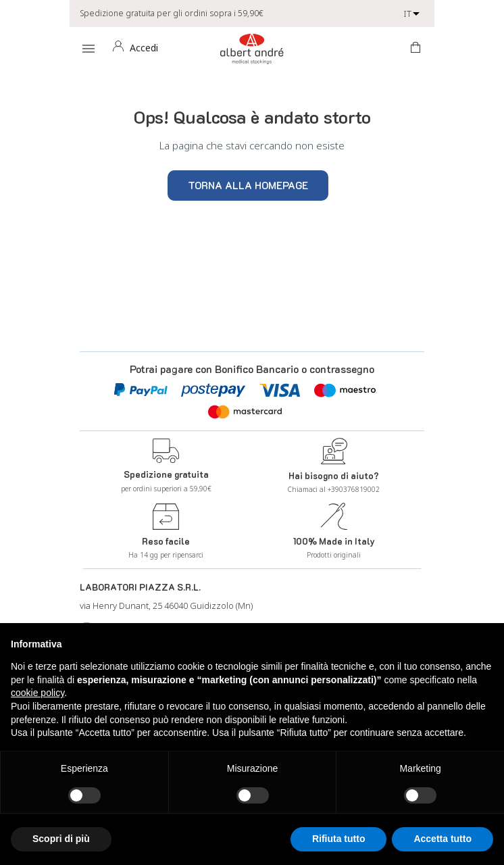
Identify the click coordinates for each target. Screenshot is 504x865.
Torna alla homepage (248, 185)
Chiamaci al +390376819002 (334, 489)
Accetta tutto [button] (443, 839)
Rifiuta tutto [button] (339, 839)
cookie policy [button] (37, 693)
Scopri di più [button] (61, 839)
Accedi (144, 48)
